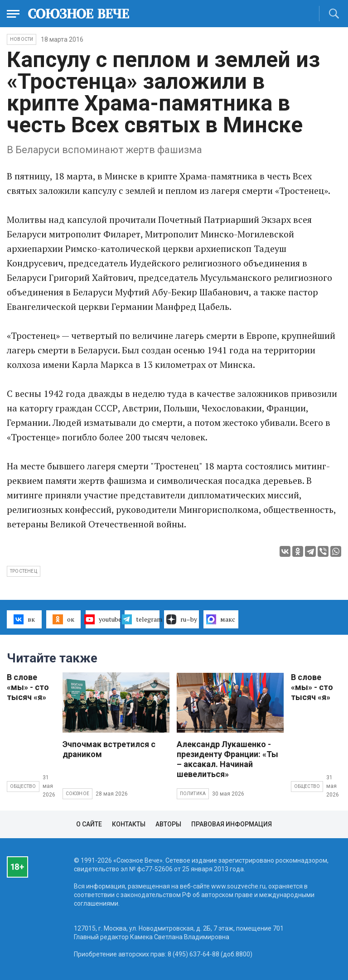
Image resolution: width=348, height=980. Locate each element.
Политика (193, 794)
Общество (23, 786)
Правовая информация (232, 824)
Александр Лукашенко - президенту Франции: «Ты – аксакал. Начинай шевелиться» (227, 759)
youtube (103, 619)
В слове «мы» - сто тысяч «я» (28, 687)
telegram (142, 619)
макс (221, 619)
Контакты (129, 824)
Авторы (168, 824)
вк (24, 619)
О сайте (89, 824)
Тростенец (24, 571)
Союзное (77, 794)
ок (63, 619)
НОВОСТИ (22, 39)
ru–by (182, 619)
